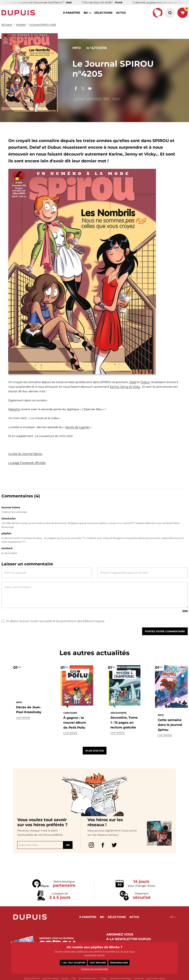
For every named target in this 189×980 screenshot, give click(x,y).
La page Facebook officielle (27, 463)
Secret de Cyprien (78, 427)
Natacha (14, 409)
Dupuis (19, 13)
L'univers (79, 98)
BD (86, 13)
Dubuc (116, 98)
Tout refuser (98, 963)
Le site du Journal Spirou (25, 454)
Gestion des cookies (156, 978)
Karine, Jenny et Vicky (125, 387)
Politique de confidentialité (95, 969)
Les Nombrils (94, 98)
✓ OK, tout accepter (73, 963)
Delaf (106, 98)
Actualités (21, 25)
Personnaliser (119, 963)
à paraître (72, 13)
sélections (103, 13)
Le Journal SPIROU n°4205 (43, 25)
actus (121, 13)
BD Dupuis (7, 25)
